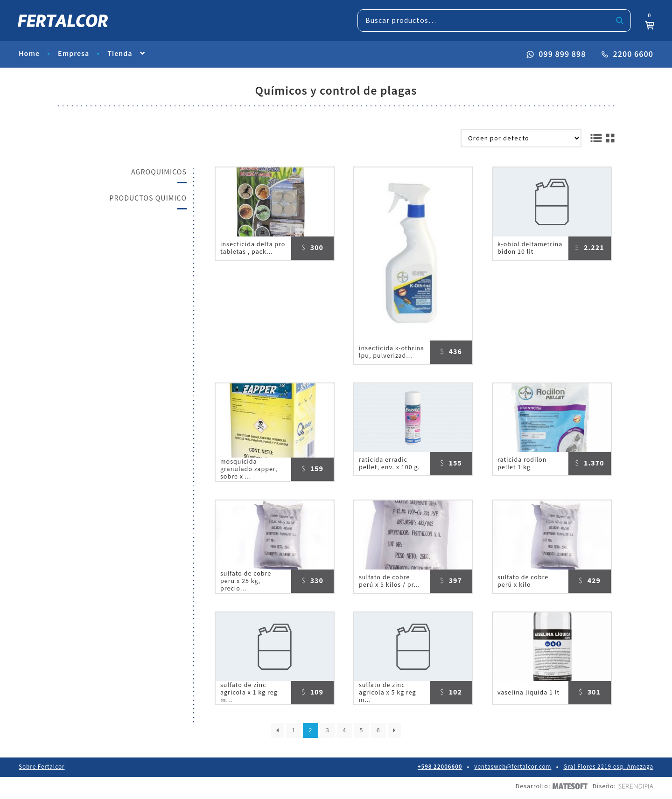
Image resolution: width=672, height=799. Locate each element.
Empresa (73, 55)
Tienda (120, 55)
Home (29, 55)
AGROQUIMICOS (159, 172)
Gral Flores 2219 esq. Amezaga (609, 771)
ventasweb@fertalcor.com (513, 771)
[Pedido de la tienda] (521, 138)
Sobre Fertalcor (42, 771)
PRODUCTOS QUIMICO (148, 198)
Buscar (619, 21)
